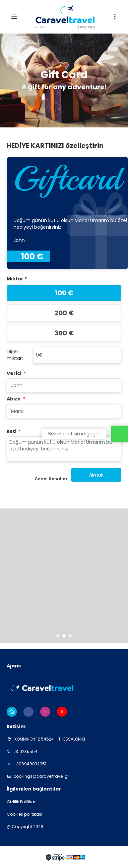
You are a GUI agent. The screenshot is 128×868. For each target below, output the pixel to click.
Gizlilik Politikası (22, 802)
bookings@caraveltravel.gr (41, 776)
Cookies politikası (24, 814)
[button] (58, 636)
